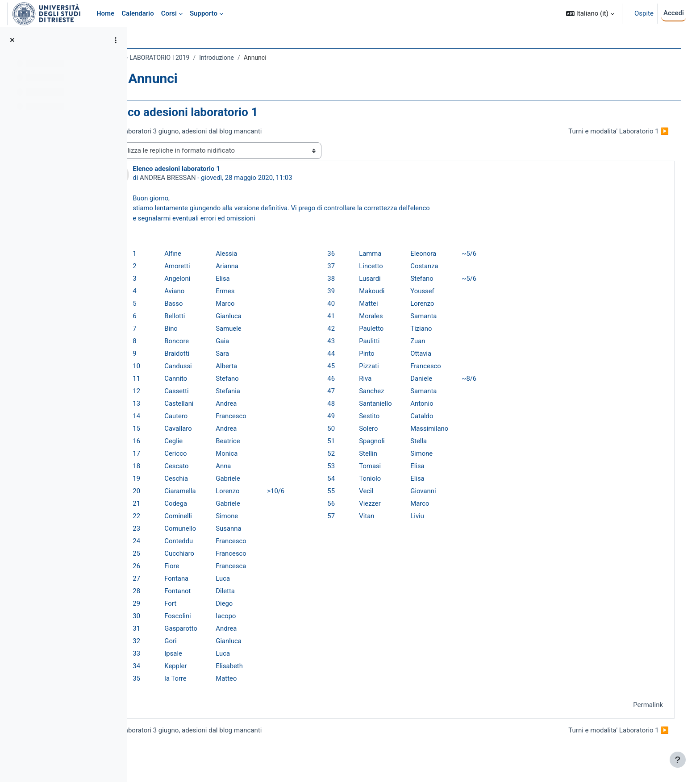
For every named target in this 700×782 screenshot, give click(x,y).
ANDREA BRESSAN (208, 178)
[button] (590, 14)
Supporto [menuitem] (204, 13)
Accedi (674, 13)
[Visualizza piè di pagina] (678, 760)
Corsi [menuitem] (169, 13)
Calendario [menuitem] (138, 13)
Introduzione (256, 58)
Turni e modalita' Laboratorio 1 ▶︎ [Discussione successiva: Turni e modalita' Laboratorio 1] (612, 131)
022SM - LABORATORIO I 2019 (187, 58)
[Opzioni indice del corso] (116, 40)
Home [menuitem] (105, 13)
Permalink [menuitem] (642, 705)
